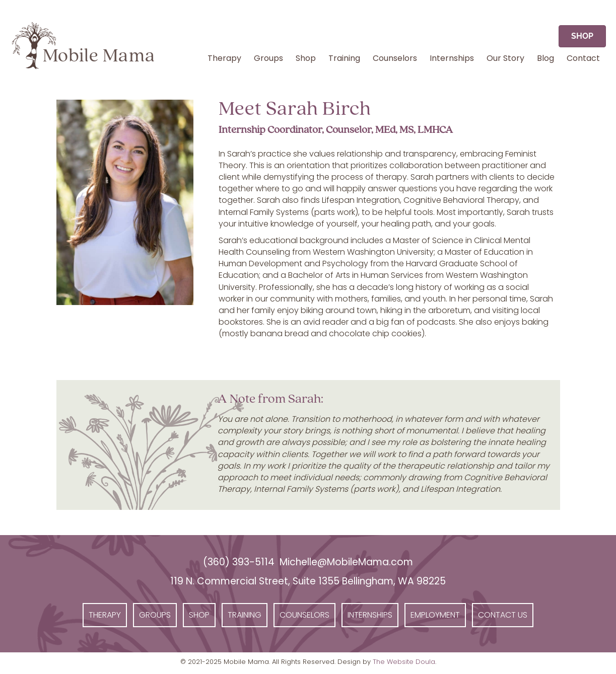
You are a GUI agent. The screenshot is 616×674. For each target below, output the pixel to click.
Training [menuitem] (344, 58)
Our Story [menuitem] (505, 58)
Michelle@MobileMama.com (346, 562)
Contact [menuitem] (583, 58)
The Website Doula (404, 662)
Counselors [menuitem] (395, 58)
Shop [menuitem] (306, 58)
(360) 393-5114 (239, 562)
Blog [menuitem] (545, 58)
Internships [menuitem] (452, 58)
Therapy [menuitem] (224, 58)
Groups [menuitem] (268, 58)
